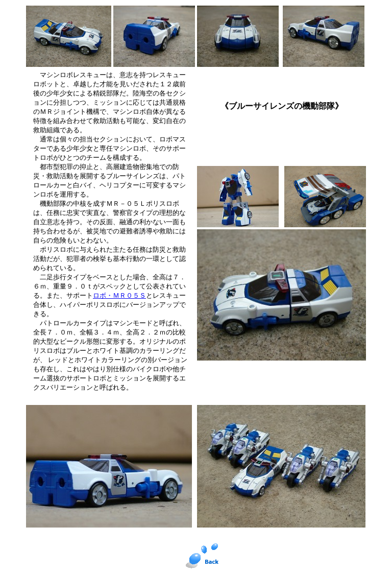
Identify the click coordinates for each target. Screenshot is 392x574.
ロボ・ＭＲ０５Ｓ (119, 295)
